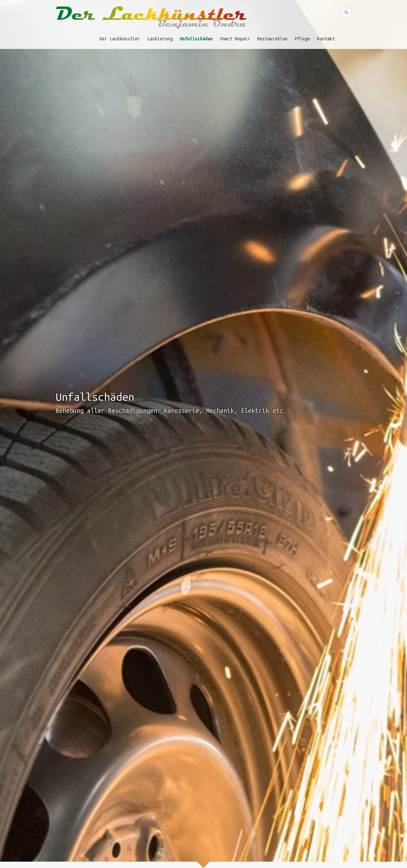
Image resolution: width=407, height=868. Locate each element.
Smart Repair (235, 39)
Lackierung (160, 39)
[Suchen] (347, 13)
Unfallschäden (196, 39)
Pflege (302, 39)
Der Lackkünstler (120, 39)
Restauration (272, 39)
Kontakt (326, 39)
